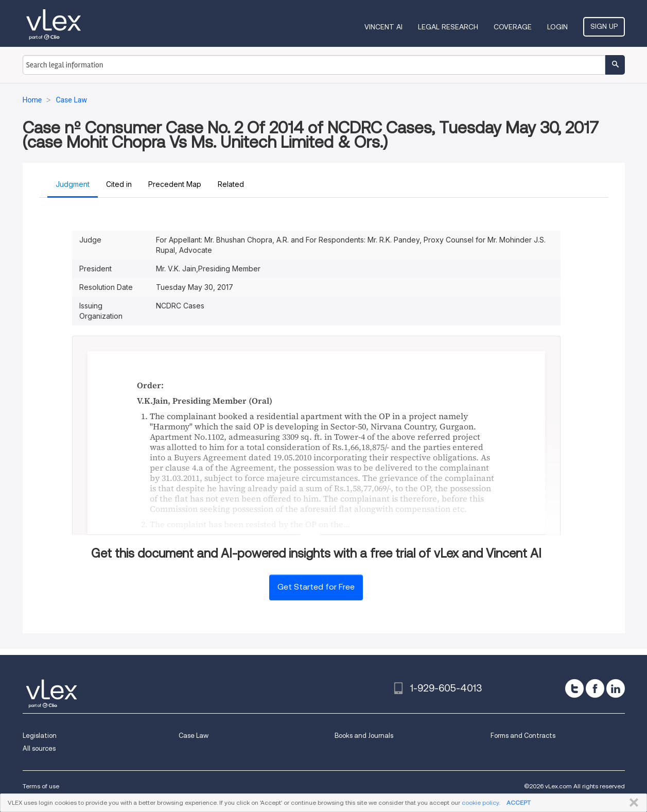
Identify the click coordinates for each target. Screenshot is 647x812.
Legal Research (448, 27)
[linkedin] (616, 688)
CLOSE (632, 803)
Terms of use (41, 786)
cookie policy (480, 802)
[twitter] (574, 688)
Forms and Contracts (523, 736)
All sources (39, 748)
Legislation (40, 736)
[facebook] (595, 688)
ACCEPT (519, 802)
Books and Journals (364, 736)
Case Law (194, 736)
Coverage (513, 27)
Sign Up (604, 26)
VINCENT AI (383, 27)
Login (557, 27)
